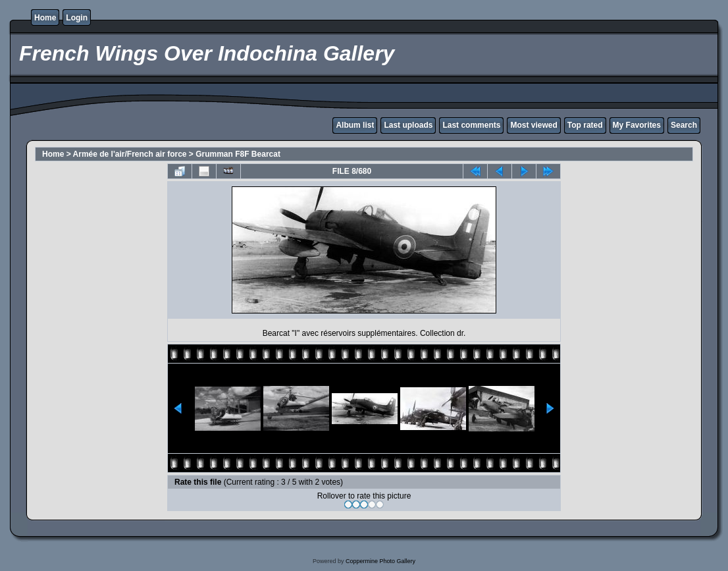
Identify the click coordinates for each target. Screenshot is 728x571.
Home (45, 18)
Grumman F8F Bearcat (238, 154)
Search (684, 125)
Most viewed (533, 125)
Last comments (471, 125)
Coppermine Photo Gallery (380, 561)
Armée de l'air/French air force (130, 154)
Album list (355, 125)
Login (77, 18)
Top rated (585, 125)
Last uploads (408, 125)
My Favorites (637, 125)
